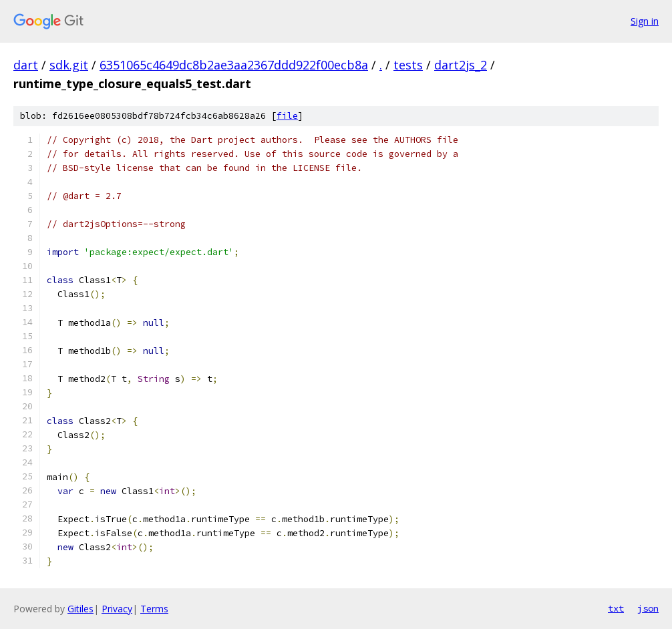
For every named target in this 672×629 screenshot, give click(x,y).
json (648, 608)
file (287, 116)
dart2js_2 (461, 65)
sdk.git (69, 65)
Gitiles (80, 609)
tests (408, 65)
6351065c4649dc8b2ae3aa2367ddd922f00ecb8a (234, 65)
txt (616, 608)
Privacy (117, 609)
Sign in (645, 21)
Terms (154, 609)
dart (26, 65)
